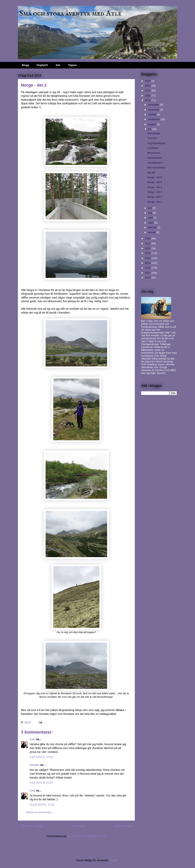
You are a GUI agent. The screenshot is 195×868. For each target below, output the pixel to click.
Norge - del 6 (155, 177)
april (151, 218)
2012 (148, 268)
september (154, 119)
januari (152, 232)
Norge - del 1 (155, 202)
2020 (148, 96)
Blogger (114, 860)
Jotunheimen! (155, 163)
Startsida (78, 826)
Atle (58, 65)
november (154, 110)
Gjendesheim (155, 158)
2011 (148, 273)
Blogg (25, 65)
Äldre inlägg (123, 826)
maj (150, 213)
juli (150, 129)
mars (151, 223)
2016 (148, 248)
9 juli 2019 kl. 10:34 (41, 757)
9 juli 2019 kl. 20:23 (41, 783)
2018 (148, 238)
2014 (148, 258)
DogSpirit (42, 65)
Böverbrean (154, 153)
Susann (35, 765)
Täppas (72, 65)
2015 (148, 253)
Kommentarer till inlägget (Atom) (87, 836)
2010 (148, 278)
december (154, 105)
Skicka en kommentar (39, 812)
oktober (153, 114)
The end (152, 138)
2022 (148, 86)
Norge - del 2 (155, 197)
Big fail (151, 173)
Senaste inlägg (32, 826)
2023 (148, 81)
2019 (148, 100)
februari (153, 227)
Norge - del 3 (155, 192)
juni (150, 208)
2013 (148, 263)
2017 (148, 243)
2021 (148, 91)
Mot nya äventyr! (157, 167)
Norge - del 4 (155, 187)
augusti (152, 124)
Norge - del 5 (155, 182)
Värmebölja (154, 133)
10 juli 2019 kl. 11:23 (42, 805)
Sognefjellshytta (156, 143)
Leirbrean (153, 148)
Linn (32, 739)
